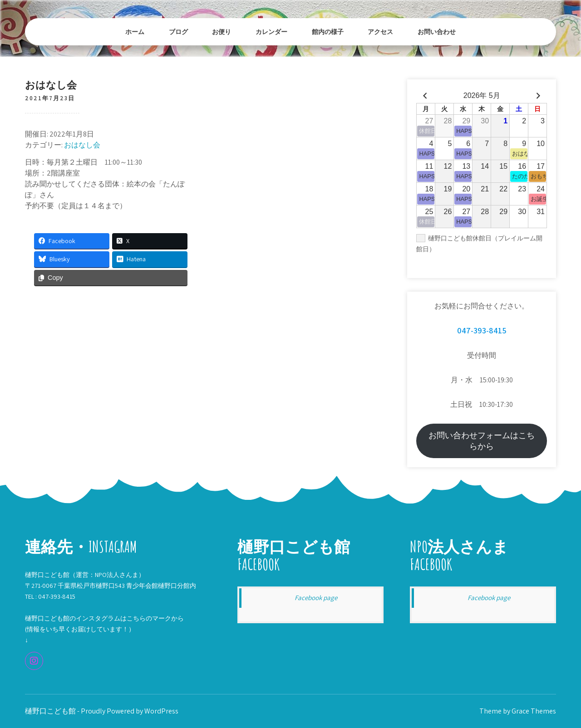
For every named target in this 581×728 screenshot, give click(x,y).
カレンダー (271, 32)
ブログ (178, 32)
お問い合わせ (437, 32)
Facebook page (316, 598)
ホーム (135, 32)
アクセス (380, 32)
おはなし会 (82, 145)
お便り (222, 32)
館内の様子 (328, 32)
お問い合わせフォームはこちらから (482, 441)
